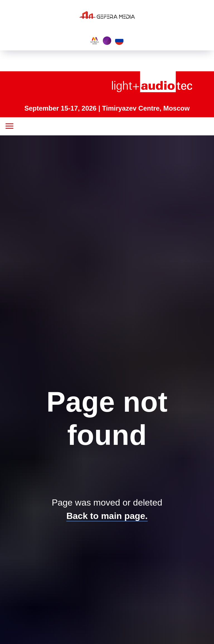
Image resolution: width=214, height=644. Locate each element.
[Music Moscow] (95, 41)
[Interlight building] (107, 41)
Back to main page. (107, 516)
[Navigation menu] (9, 126)
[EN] (119, 41)
